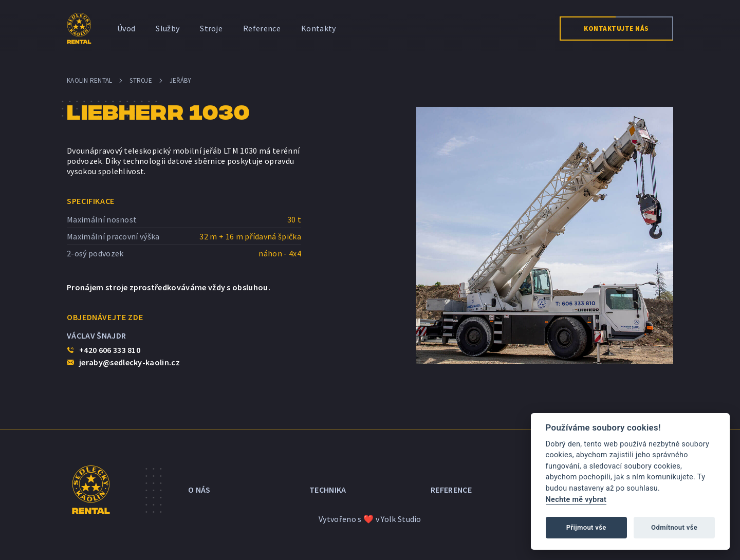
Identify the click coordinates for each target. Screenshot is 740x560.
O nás (199, 490)
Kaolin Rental (89, 80)
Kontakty (319, 28)
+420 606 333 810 (110, 350)
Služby (168, 28)
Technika (328, 490)
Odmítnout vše (674, 527)
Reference (262, 28)
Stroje (211, 28)
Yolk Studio (401, 519)
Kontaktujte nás (616, 29)
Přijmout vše (586, 527)
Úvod (126, 28)
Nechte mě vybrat (576, 500)
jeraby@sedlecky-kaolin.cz (129, 362)
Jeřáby (181, 80)
